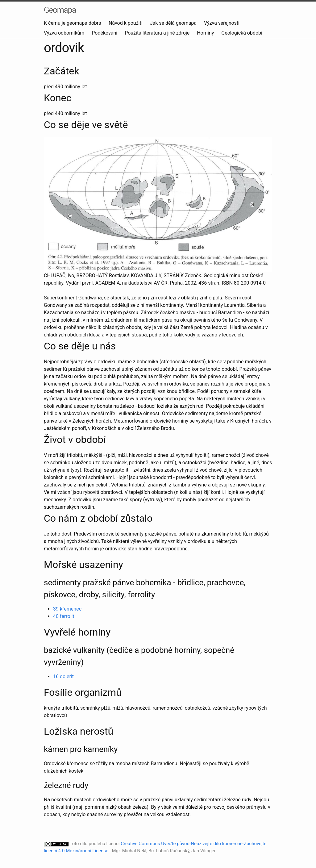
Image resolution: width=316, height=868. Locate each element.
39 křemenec (67, 609)
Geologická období (242, 33)
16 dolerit (63, 676)
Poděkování (105, 33)
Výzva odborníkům (65, 33)
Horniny (206, 33)
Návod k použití (126, 23)
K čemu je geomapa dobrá (73, 23)
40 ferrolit (64, 616)
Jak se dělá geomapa (174, 23)
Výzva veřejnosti (222, 23)
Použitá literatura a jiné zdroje (158, 33)
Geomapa (60, 10)
